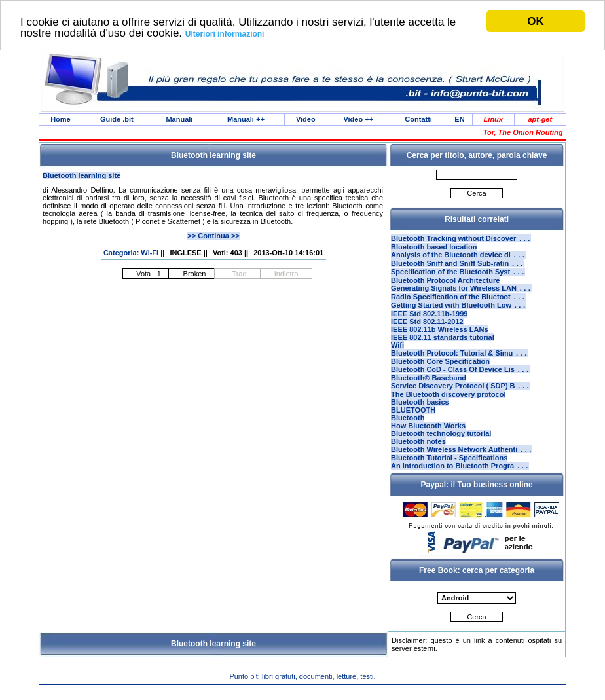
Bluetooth (408, 432)
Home (61, 120)
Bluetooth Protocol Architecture (445, 287)
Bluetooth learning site (82, 177)
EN (459, 120)
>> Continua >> (213, 237)
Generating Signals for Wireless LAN (461, 296)
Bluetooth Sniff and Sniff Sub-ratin (457, 268)
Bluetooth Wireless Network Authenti (462, 465)
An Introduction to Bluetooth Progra (460, 483)
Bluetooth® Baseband (429, 391)
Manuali (179, 120)
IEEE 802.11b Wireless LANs (439, 340)
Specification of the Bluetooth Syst (458, 278)
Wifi (397, 356)
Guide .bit (117, 120)
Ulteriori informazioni (225, 34)
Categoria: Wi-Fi (131, 254)
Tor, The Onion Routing (523, 134)
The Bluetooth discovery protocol (448, 409)
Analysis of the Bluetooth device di (458, 259)
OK (536, 21)
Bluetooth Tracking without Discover (461, 241)
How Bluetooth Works (428, 440)
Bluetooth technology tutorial (441, 448)
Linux (493, 120)
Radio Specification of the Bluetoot (458, 306)
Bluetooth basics (420, 416)
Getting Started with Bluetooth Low (459, 316)
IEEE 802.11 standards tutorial (443, 348)
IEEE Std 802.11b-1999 (429, 324)
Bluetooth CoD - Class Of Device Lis (460, 382)
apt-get (540, 120)
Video (306, 120)
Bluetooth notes (418, 456)
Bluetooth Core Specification (440, 373)
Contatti (418, 120)
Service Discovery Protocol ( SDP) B (460, 400)
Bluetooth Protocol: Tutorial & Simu (459, 365)
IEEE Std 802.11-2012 (427, 332)
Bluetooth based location (434, 249)
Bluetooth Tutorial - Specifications (449, 473)
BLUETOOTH (413, 424)
